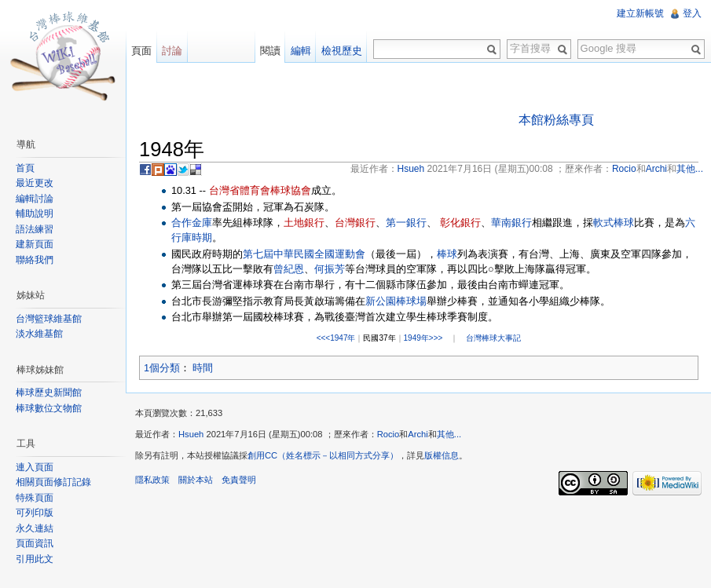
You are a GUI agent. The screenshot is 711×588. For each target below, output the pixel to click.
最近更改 (35, 183)
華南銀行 (511, 223)
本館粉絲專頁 (556, 120)
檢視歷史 (342, 51)
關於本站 (196, 480)
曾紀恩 (289, 269)
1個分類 (162, 368)
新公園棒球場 (396, 301)
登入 (692, 13)
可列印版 (35, 513)
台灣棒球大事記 (493, 338)
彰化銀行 (460, 223)
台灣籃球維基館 (49, 319)
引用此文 (35, 559)
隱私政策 (152, 480)
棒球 (447, 254)
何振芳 (330, 269)
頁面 (141, 51)
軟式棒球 (614, 223)
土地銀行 (304, 223)
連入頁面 (35, 467)
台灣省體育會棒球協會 (260, 190)
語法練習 (35, 229)
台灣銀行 (355, 223)
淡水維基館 (39, 334)
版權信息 (442, 455)
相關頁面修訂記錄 (53, 482)
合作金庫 (192, 223)
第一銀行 (406, 223)
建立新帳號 (640, 13)
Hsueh (191, 434)
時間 (203, 368)
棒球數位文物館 (49, 408)
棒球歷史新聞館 (49, 393)
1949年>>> (423, 338)
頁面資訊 (35, 543)
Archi (418, 434)
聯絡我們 (35, 260)
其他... (449, 434)
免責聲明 (239, 480)
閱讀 (270, 51)
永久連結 (35, 528)
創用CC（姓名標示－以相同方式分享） (323, 455)
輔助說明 (35, 214)
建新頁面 (35, 244)
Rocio (388, 434)
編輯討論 (35, 199)
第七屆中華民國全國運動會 (304, 254)
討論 (172, 51)
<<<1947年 (336, 338)
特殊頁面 (35, 498)
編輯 (301, 51)
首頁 (25, 168)
